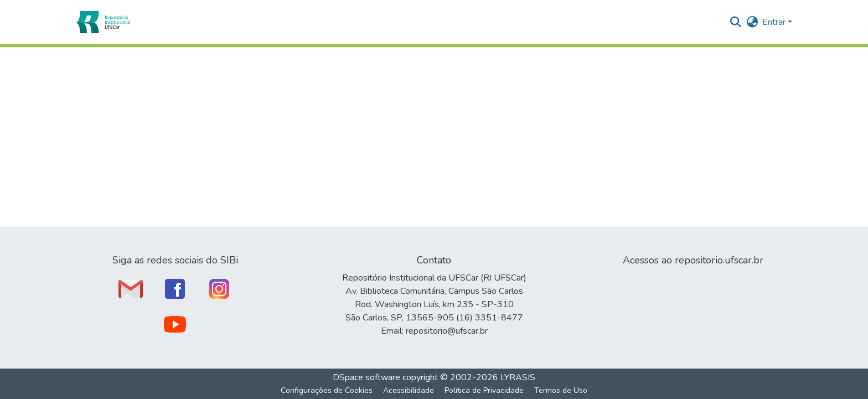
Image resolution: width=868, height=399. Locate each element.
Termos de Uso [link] (561, 390)
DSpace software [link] (366, 377)
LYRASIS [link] (518, 377)
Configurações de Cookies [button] (327, 390)
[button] (103, 22)
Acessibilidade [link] (409, 390)
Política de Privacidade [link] (484, 390)
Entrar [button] (775, 22)
